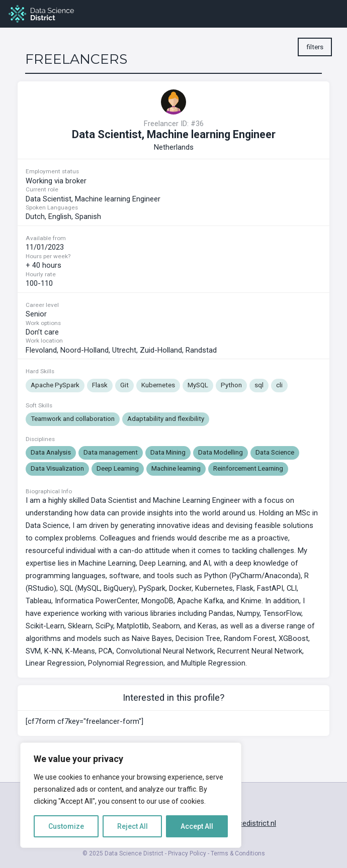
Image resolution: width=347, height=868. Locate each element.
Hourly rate (41, 274)
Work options (43, 323)
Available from (46, 238)
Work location (44, 341)
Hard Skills (40, 371)
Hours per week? (48, 256)
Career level (42, 305)
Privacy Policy (187, 853)
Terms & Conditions (238, 853)
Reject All (133, 826)
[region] (131, 795)
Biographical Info (49, 492)
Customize (66, 826)
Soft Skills (39, 405)
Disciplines (40, 439)
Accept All (197, 826)
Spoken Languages (52, 207)
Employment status (52, 171)
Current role (42, 189)
